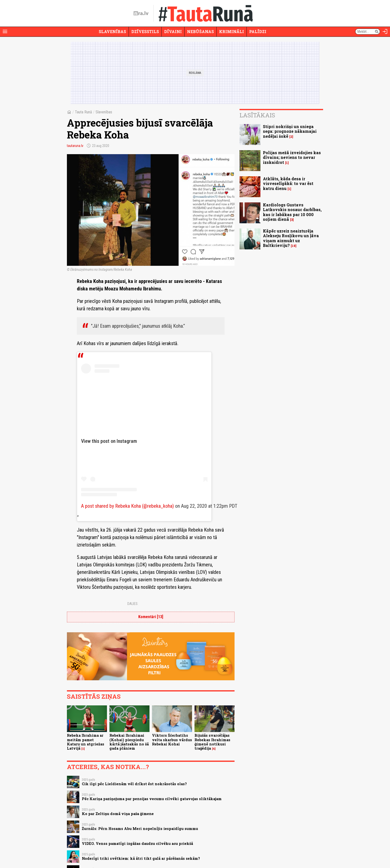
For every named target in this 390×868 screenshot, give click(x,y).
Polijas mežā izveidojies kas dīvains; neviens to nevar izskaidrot (292, 157)
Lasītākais (257, 115)
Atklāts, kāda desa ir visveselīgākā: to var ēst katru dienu (288, 183)
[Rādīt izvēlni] (5, 32)
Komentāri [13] (151, 617)
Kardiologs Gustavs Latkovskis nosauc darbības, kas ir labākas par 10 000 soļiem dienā (292, 212)
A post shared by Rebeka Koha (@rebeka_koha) (127, 506)
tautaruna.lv (75, 146)
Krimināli (232, 31)
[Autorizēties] (385, 32)
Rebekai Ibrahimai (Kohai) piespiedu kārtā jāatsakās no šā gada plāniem (129, 742)
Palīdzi (258, 31)
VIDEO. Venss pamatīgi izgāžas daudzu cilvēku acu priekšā (137, 844)
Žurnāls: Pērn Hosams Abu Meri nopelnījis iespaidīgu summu (140, 829)
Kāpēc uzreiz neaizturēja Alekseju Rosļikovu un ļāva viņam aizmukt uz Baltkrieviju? (291, 238)
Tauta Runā (83, 112)
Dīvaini (173, 31)
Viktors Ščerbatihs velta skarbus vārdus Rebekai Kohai (172, 740)
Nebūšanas (200, 31)
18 (294, 246)
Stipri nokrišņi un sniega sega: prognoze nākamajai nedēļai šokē (290, 131)
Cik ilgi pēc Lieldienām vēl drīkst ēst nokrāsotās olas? (134, 784)
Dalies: (133, 604)
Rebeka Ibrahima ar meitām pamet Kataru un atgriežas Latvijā (86, 742)
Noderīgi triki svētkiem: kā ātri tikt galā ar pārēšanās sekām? (141, 858)
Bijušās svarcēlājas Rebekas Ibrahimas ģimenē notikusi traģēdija (212, 742)
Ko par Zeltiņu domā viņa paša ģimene (118, 814)
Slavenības (112, 31)
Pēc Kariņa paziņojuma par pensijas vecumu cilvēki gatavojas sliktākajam (152, 799)
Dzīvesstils (145, 31)
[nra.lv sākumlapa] (141, 13)
